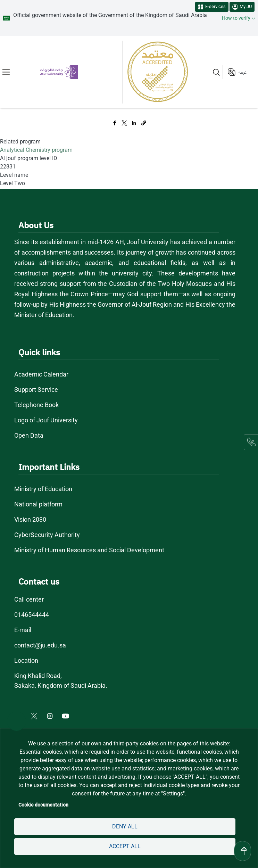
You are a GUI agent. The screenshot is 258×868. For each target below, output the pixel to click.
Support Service (36, 390)
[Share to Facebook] (115, 123)
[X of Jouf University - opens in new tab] (35, 715)
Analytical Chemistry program (36, 150)
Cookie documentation (43, 805)
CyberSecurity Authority (47, 535)
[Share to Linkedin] (134, 123)
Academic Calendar (41, 374)
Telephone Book (36, 405)
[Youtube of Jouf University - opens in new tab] (67, 715)
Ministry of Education (43, 489)
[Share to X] (124, 123)
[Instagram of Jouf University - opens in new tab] (51, 715)
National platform (38, 504)
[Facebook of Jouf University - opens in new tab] (19, 715)
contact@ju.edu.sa (40, 645)
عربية (243, 72)
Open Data (29, 435)
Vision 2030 (30, 519)
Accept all (125, 846)
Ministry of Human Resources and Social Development (89, 550)
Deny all (125, 826)
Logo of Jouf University (46, 420)
